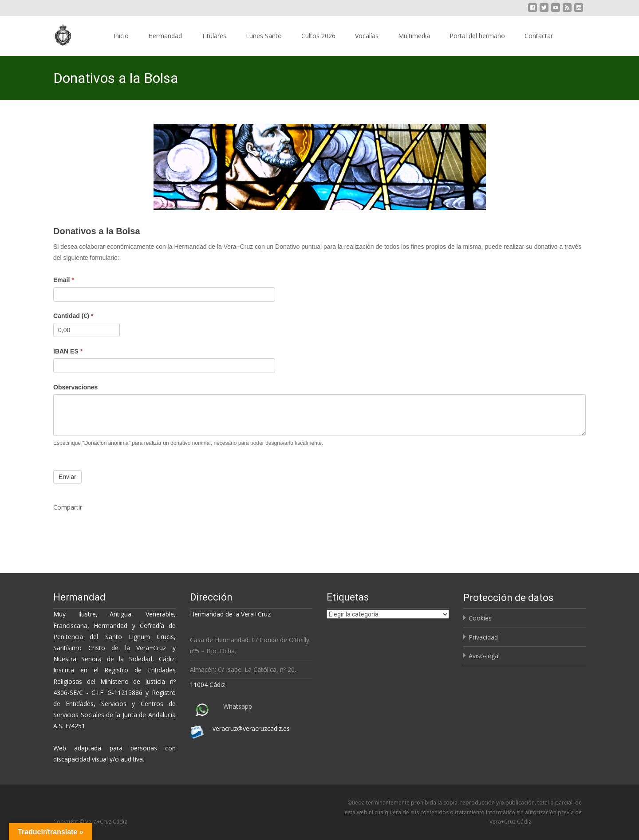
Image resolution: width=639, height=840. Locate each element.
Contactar (539, 36)
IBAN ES (68, 351)
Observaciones (75, 387)
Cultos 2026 (318, 36)
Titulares (214, 36)
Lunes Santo (264, 36)
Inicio (121, 36)
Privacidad (483, 637)
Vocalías (367, 36)
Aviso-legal (484, 656)
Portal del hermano (477, 36)
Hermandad (165, 36)
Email (64, 280)
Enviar (67, 477)
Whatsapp (238, 706)
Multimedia (414, 36)
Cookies (480, 618)
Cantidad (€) (73, 316)
